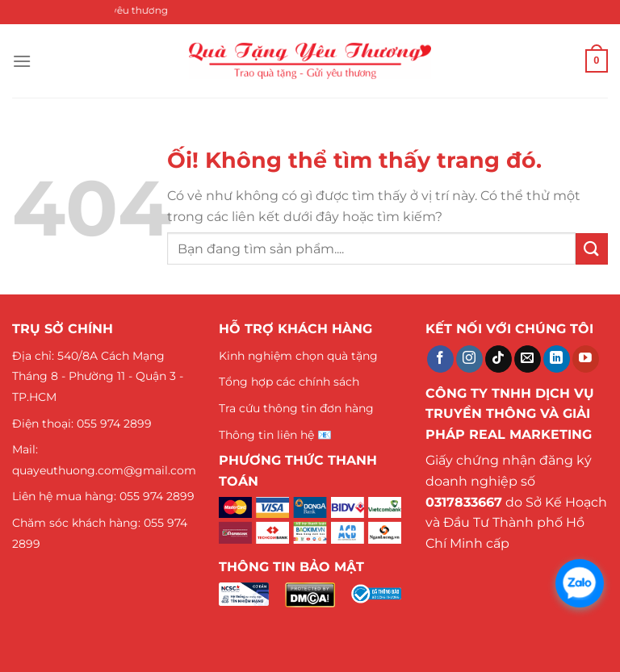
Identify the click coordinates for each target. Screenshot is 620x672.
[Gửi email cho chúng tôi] (528, 359)
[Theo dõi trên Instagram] (469, 359)
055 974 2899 (114, 424)
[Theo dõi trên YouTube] (586, 359)
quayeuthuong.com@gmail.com (104, 470)
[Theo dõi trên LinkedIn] (557, 359)
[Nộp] (592, 249)
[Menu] (22, 61)
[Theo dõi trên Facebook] (440, 359)
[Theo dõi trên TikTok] (499, 359)
